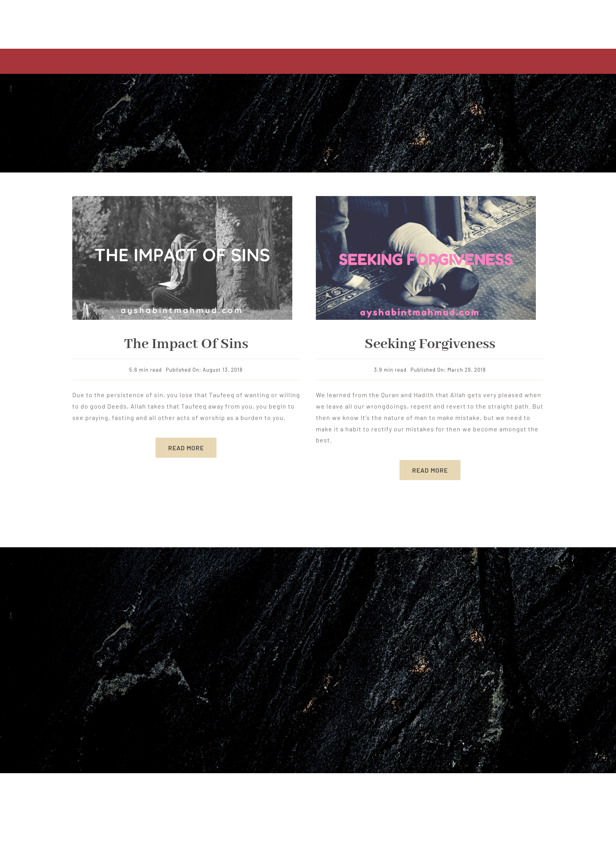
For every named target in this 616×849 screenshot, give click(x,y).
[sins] (182, 199)
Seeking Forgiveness (430, 344)
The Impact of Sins (186, 344)
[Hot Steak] (426, 199)
